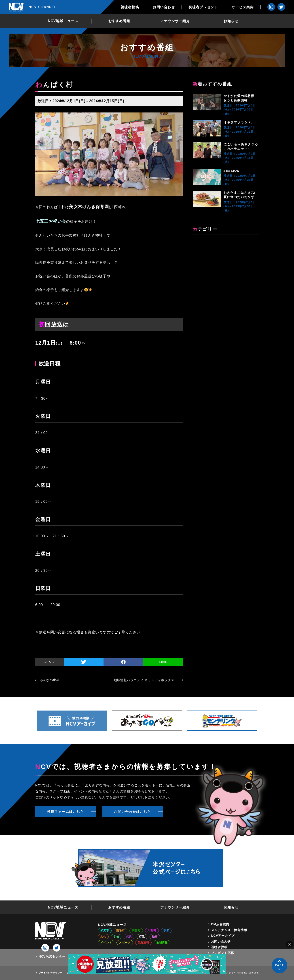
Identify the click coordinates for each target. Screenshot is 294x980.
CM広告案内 (220, 924)
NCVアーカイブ (223, 936)
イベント (106, 943)
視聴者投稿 (130, 7)
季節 (166, 930)
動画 (155, 937)
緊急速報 (143, 943)
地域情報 (162, 943)
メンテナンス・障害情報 (229, 930)
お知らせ (231, 21)
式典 (129, 937)
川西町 (152, 930)
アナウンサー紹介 (175, 21)
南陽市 (121, 930)
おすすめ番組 (119, 21)
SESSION (232, 171)
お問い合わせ (164, 7)
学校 (116, 937)
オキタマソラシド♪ (238, 122)
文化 (103, 937)
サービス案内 (243, 7)
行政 (142, 937)
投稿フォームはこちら (65, 812)
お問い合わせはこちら (132, 812)
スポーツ (125, 943)
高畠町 (136, 930)
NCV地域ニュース (63, 21)
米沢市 (105, 930)
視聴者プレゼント (203, 7)
